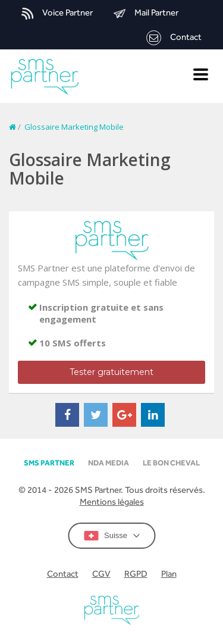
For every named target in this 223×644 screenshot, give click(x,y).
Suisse (111, 536)
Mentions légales (112, 501)
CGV (101, 573)
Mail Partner (146, 13)
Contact (174, 38)
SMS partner (49, 463)
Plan (169, 573)
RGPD (136, 573)
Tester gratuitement (111, 372)
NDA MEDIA (109, 463)
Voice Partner (57, 13)
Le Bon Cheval (171, 463)
